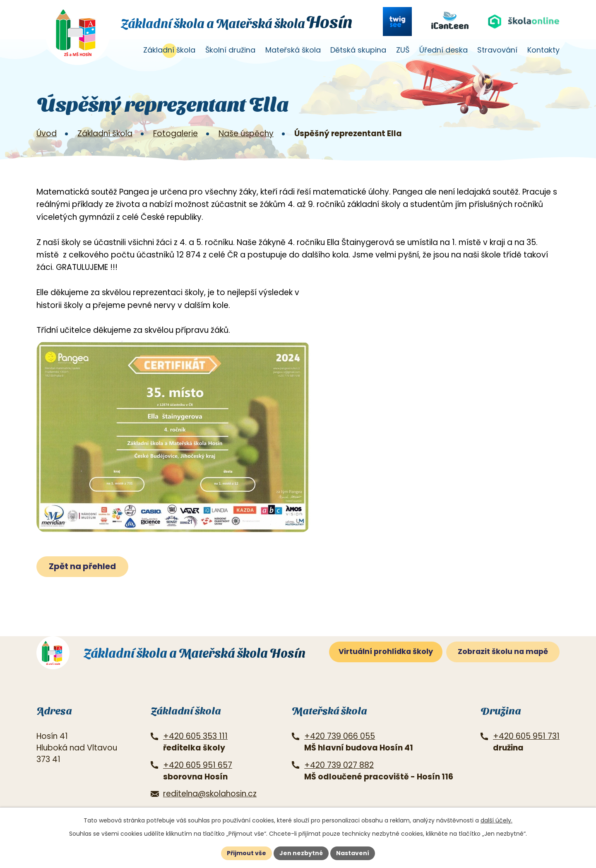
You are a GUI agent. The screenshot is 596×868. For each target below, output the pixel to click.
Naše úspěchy (246, 133)
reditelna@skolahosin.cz (210, 794)
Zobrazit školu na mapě (503, 651)
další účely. (496, 820)
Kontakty (543, 50)
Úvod (126, 53)
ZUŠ (403, 50)
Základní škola (169, 50)
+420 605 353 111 (195, 736)
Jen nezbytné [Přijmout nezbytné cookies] (301, 853)
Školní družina (230, 50)
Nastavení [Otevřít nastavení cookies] (353, 853)
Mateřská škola (293, 50)
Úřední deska (443, 50)
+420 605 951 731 (526, 736)
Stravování (497, 50)
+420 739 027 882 (339, 765)
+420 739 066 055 (340, 736)
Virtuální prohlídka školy (386, 651)
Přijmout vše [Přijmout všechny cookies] (246, 853)
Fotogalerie (175, 133)
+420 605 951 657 (198, 765)
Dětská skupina (358, 50)
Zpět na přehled (82, 566)
